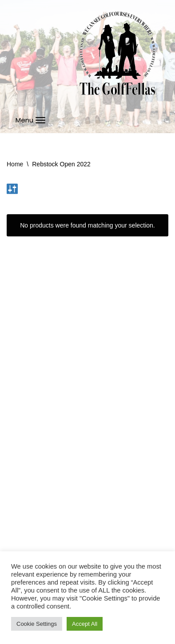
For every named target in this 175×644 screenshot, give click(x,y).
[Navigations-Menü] (30, 120)
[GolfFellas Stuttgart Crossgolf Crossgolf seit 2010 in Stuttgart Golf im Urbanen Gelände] (117, 53)
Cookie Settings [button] (37, 624)
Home (15, 164)
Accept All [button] (85, 624)
